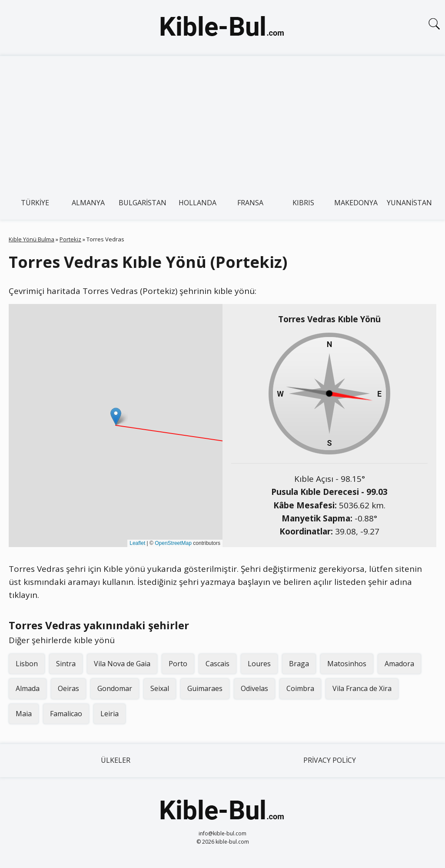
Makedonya (356, 203)
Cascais (218, 664)
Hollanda (198, 203)
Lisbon (27, 664)
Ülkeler (116, 760)
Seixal (160, 688)
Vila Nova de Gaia (122, 664)
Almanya (88, 203)
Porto (178, 664)
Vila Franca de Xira (362, 688)
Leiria (110, 714)
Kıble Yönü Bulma (32, 239)
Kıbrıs (303, 203)
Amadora (399, 664)
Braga (299, 664)
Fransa (250, 203)
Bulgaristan (143, 203)
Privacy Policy (330, 760)
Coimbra (300, 688)
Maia (24, 714)
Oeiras (68, 688)
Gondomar (115, 688)
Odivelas (254, 688)
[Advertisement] (222, 121)
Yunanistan (409, 203)
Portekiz (70, 239)
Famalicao (66, 714)
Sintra (66, 664)
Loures (259, 664)
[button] (116, 416)
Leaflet (137, 543)
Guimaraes (205, 688)
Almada (28, 688)
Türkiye (35, 203)
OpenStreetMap (173, 543)
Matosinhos (347, 664)
